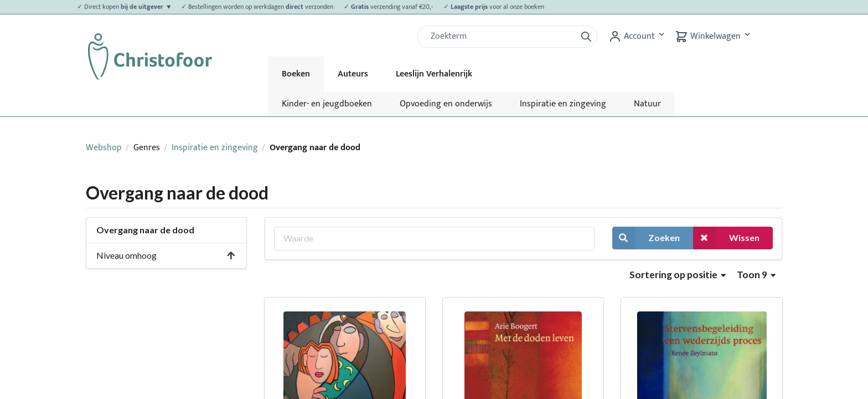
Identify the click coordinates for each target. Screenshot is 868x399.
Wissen (726, 238)
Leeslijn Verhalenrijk (434, 74)
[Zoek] (501, 37)
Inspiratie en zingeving (563, 104)
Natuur (647, 104)
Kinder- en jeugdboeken (327, 104)
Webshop (104, 148)
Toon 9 (756, 275)
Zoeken (646, 238)
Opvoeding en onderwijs (446, 104)
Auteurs (353, 74)
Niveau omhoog (166, 255)
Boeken (296, 74)
